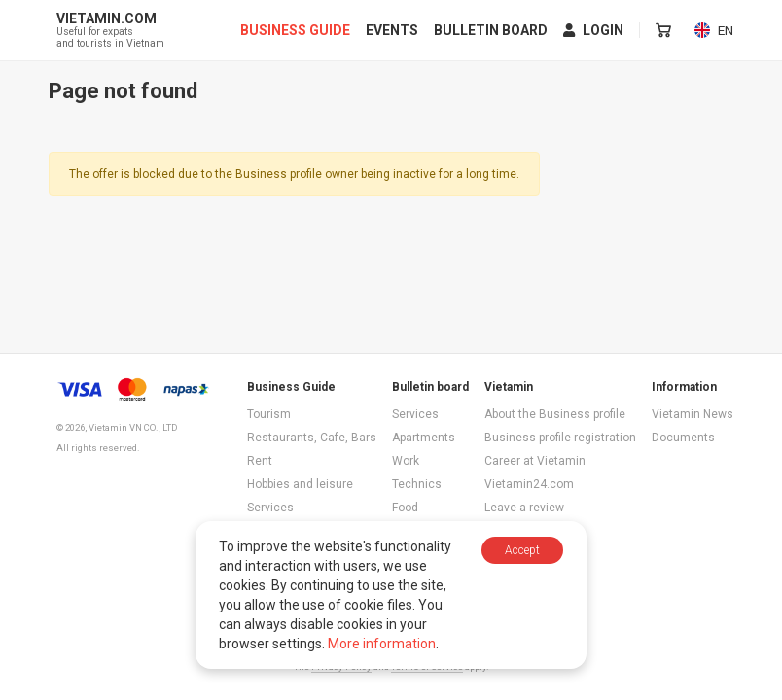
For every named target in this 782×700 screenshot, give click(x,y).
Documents (683, 437)
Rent (260, 461)
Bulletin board (492, 31)
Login (594, 31)
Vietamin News (693, 414)
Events (393, 31)
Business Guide (296, 31)
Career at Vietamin (535, 461)
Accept (522, 550)
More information (382, 644)
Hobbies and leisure (300, 484)
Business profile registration (560, 437)
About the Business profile (555, 414)
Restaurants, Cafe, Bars (312, 437)
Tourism (269, 414)
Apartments (424, 437)
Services (270, 507)
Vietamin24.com (529, 484)
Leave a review (524, 507)
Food (405, 507)
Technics (417, 484)
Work (406, 461)
